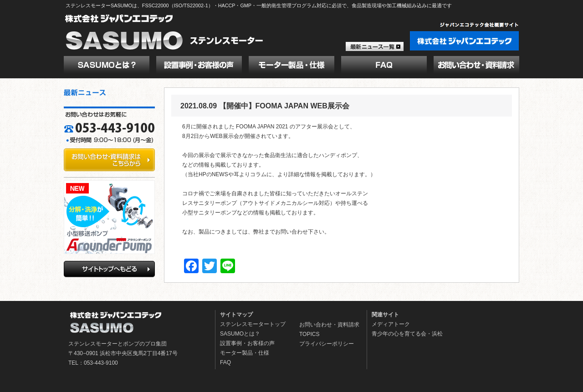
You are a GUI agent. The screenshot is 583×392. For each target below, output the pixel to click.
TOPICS (309, 334)
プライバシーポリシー (327, 344)
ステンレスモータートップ (253, 324)
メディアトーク (391, 324)
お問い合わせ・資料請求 (329, 325)
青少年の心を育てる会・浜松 (407, 334)
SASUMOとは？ (240, 334)
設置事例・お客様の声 (247, 343)
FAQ (225, 362)
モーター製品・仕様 (245, 353)
